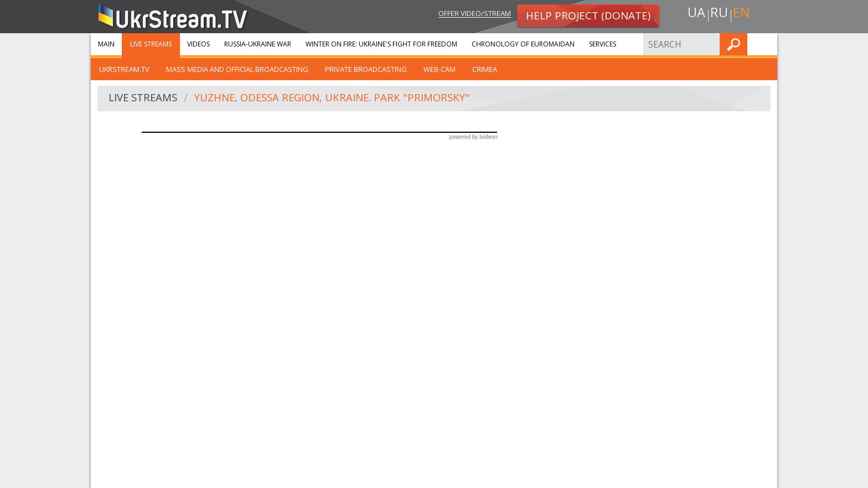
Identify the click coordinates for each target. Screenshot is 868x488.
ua (694, 15)
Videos (198, 44)
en (743, 15)
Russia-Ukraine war (258, 44)
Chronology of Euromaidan (523, 44)
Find (766, 44)
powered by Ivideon (474, 137)
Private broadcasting (366, 69)
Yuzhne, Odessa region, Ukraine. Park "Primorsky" (345, 99)
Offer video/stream (466, 15)
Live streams (151, 44)
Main (106, 44)
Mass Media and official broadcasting (237, 69)
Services (603, 44)
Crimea (485, 69)
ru (719, 15)
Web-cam (440, 69)
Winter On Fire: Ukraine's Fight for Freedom (381, 44)
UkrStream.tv (124, 69)
